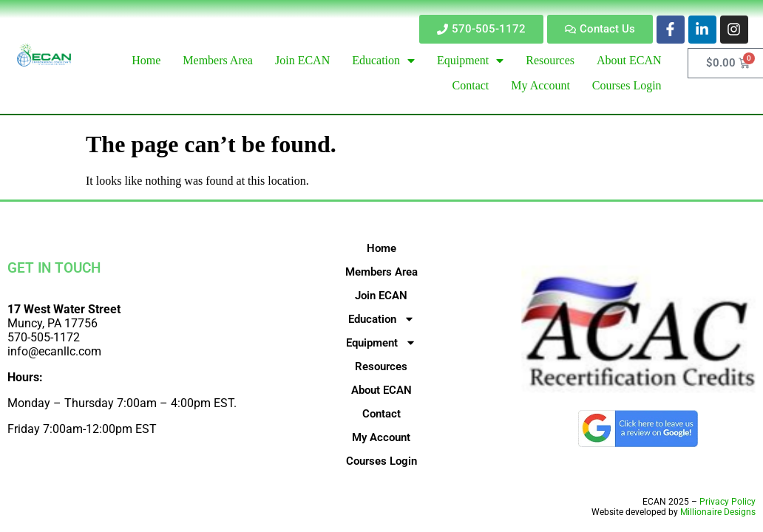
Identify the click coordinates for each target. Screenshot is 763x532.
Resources (381, 366)
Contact (381, 414)
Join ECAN (381, 296)
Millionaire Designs (718, 512)
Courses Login (381, 461)
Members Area (381, 272)
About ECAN (381, 390)
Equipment (381, 343)
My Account (381, 437)
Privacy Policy (728, 502)
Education (381, 319)
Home (381, 248)
